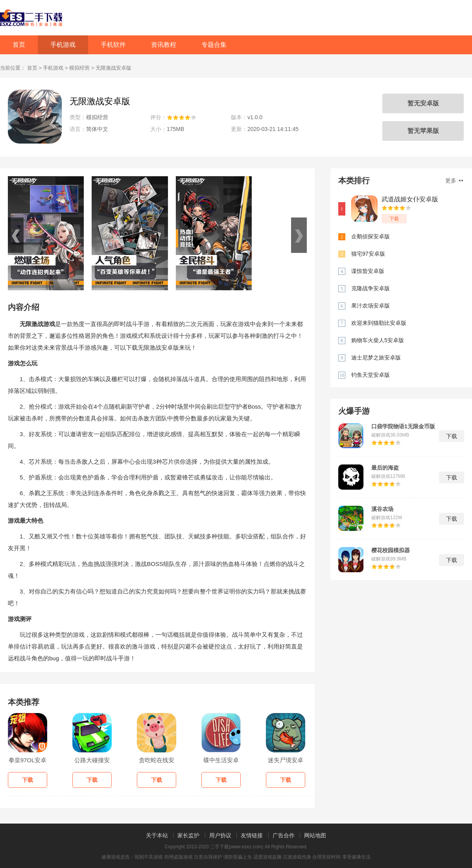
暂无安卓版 (423, 103)
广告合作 (284, 835)
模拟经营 (79, 68)
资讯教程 (164, 45)
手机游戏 (63, 45)
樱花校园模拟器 (391, 550)
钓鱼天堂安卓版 (371, 375)
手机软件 (113, 45)
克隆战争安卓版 (371, 288)
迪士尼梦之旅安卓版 (376, 358)
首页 (19, 45)
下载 (394, 219)
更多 (454, 181)
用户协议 (220, 835)
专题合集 (214, 45)
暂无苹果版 (423, 131)
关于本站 (157, 835)
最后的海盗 (385, 468)
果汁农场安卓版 (371, 306)
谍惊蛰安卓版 (368, 271)
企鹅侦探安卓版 (371, 236)
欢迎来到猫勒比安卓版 (379, 323)
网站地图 (315, 835)
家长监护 (188, 835)
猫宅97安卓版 (368, 254)
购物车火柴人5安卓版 (378, 340)
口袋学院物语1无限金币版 (403, 426)
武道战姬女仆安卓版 (410, 199)
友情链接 (252, 835)
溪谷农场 (382, 509)
